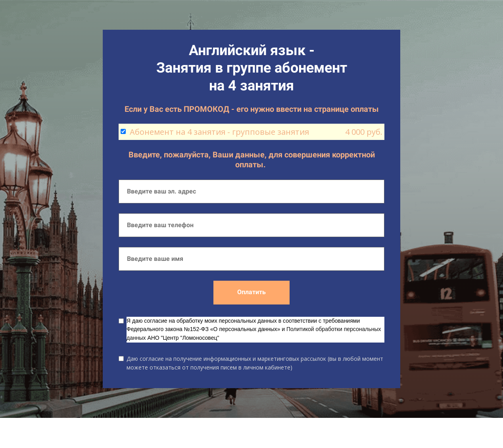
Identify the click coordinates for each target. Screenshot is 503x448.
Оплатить (251, 292)
